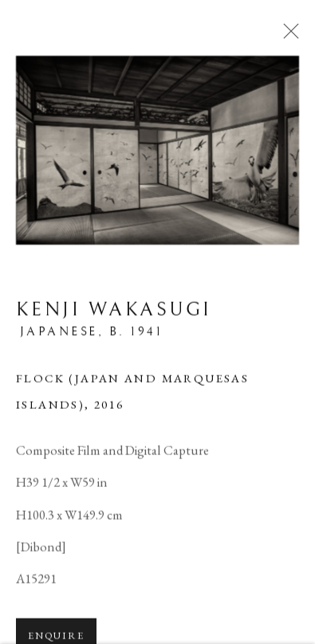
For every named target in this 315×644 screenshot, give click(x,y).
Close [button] (287, 36)
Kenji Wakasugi (114, 312)
